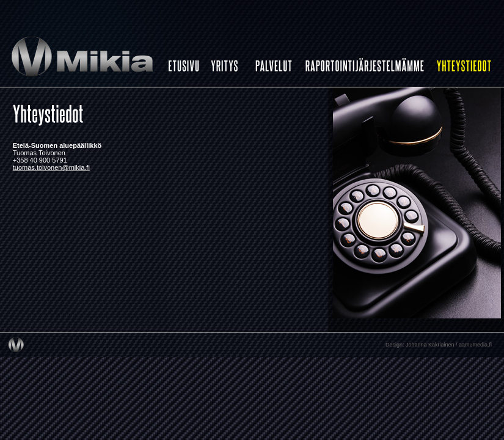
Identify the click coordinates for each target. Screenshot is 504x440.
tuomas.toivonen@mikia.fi (51, 167)
